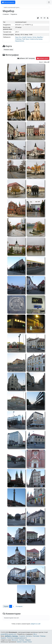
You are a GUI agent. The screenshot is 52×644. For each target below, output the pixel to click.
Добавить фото (43, 58)
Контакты (29, 636)
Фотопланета (8, 2)
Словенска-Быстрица (36, 39)
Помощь (43, 636)
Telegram (28, 640)
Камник (29, 37)
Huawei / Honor (27, 642)
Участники (36, 636)
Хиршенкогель (20, 41)
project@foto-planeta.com (8, 634)
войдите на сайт (36, 624)
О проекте (22, 636)
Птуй (23, 39)
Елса (20, 37)
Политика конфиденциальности (17, 638)
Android (19, 642)
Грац (17, 37)
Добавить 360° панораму (26, 58)
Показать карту (8, 50)
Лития (34, 37)
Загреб (24, 37)
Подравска (14, 14)
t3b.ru (35, 634)
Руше (27, 39)
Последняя (19, 606)
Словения (6, 14)
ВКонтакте (15, 640)
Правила (3, 638)
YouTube (22, 640)
